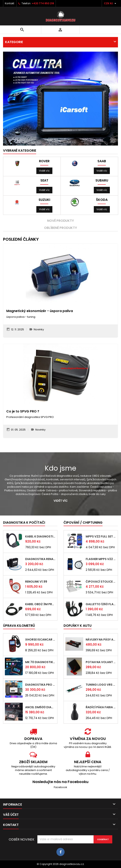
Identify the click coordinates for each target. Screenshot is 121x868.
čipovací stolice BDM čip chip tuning (101, 582)
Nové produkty (60, 221)
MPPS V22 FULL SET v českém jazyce (101, 536)
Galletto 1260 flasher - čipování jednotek (101, 604)
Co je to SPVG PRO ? (23, 411)
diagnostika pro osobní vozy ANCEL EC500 (40, 685)
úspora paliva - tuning (21, 317)
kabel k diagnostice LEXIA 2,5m (40, 536)
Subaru (102, 181)
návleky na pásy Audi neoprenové (101, 640)
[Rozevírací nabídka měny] (111, 3)
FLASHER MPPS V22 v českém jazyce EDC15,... (101, 559)
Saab (102, 161)
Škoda (102, 200)
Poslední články (21, 239)
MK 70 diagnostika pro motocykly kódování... (40, 662)
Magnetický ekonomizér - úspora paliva (40, 311)
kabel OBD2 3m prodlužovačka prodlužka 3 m (40, 604)
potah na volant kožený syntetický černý (101, 662)
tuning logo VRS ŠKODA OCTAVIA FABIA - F (101, 685)
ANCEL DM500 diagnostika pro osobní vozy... (40, 707)
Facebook (61, 787)
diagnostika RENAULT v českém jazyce (40, 559)
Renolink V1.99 (36, 582)
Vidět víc (44, 171)
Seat (44, 181)
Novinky (39, 329)
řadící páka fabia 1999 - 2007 (101, 707)
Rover (44, 161)
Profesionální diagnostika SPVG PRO (30, 417)
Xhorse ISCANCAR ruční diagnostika (40, 640)
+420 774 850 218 (43, 3)
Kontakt (10, 3)
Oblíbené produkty (61, 228)
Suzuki (44, 200)
